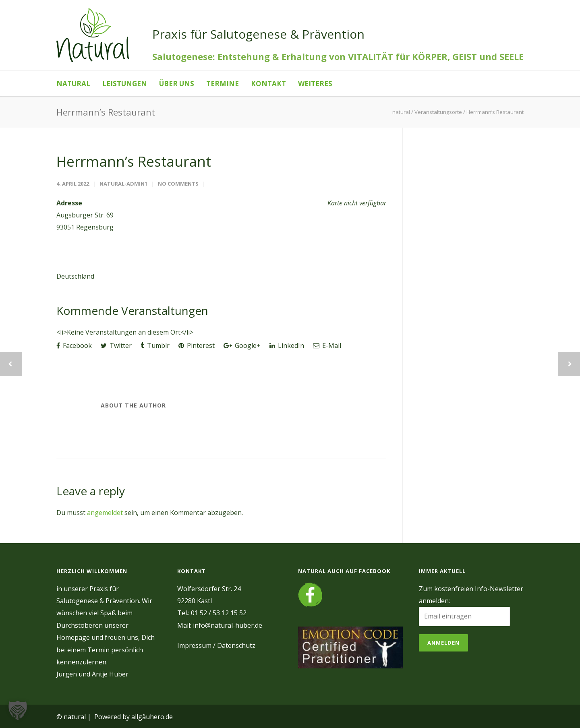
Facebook (74, 345)
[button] (18, 710)
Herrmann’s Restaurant (134, 161)
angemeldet (105, 513)
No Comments (178, 184)
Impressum (194, 645)
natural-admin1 (123, 184)
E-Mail (327, 345)
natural (73, 84)
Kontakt (268, 84)
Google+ (242, 345)
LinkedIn (287, 345)
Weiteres (315, 84)
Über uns (177, 84)
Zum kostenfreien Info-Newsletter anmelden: (471, 595)
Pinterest (197, 345)
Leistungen (125, 84)
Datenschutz (236, 645)
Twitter (116, 345)
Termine (223, 84)
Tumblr (155, 345)
